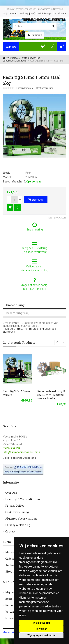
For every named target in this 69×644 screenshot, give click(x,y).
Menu (11, 47)
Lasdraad (50, 329)
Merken (11, 552)
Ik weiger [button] (41, 629)
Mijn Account (10, 13)
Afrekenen (60, 13)
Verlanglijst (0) (28, 13)
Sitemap (11, 572)
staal (36, 329)
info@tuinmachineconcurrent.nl (22, 452)
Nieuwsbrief (13, 618)
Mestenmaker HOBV (13, 632)
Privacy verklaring (18, 525)
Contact (10, 531)
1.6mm (28, 329)
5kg (42, 329)
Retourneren (14, 605)
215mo (18, 329)
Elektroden (9, 332)
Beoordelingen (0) (18, 313)
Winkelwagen (45, 13)
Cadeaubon (12, 559)
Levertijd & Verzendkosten (23, 499)
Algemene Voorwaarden (21, 519)
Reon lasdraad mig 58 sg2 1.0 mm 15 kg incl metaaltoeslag (51, 395)
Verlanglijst (13, 612)
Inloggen (35, 35)
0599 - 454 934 (11, 448)
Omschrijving (15, 305)
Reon (6, 329)
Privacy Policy (15, 506)
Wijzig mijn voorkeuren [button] (41, 635)
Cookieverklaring (17, 512)
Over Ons (11, 493)
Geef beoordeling (45, 88)
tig (11, 329)
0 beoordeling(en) (25, 88)
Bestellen (36, 200)
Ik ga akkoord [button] (41, 623)
